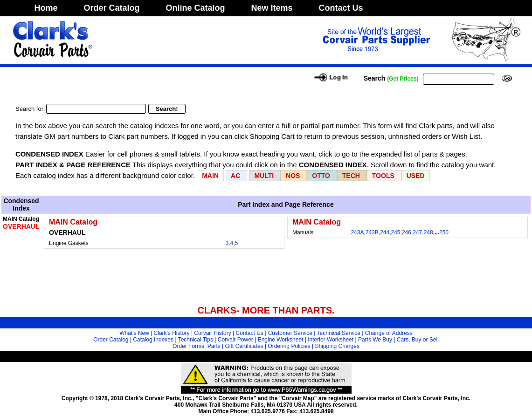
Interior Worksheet (331, 340)
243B (372, 232)
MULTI (264, 176)
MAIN (210, 176)
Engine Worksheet (281, 340)
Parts (214, 346)
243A (357, 232)
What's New (134, 333)
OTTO (321, 176)
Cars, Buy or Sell (418, 340)
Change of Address (389, 333)
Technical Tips (196, 340)
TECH (351, 176)
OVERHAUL (21, 226)
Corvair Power (235, 340)
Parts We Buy (375, 340)
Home (46, 8)
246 (407, 232)
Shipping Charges (337, 346)
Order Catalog (112, 8)
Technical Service (339, 333)
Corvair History (212, 333)
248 (428, 232)
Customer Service (290, 333)
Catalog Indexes (153, 340)
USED (416, 176)
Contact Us (341, 8)
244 (385, 232)
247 (417, 232)
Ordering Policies (289, 346)
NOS (293, 176)
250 (444, 232)
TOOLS (383, 176)
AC (236, 176)
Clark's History (172, 333)
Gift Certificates (244, 346)
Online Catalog (196, 8)
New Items (272, 8)
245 (396, 232)
